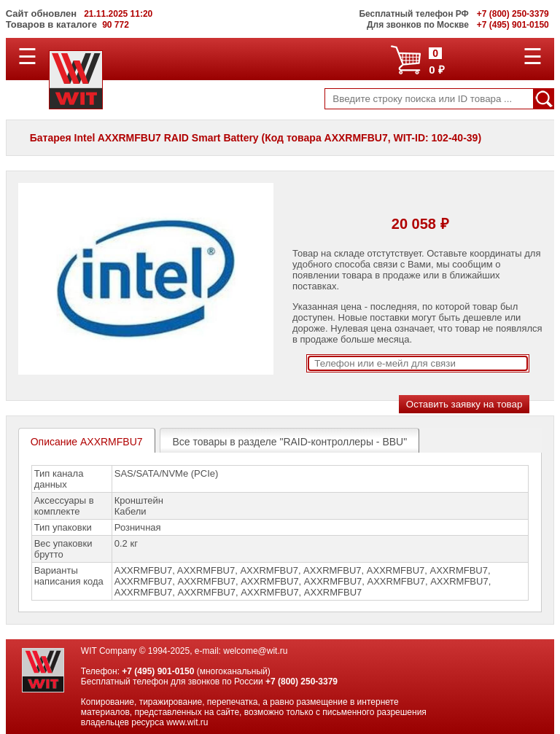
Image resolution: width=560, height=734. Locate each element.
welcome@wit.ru (255, 651)
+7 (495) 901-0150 (158, 671)
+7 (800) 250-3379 (302, 682)
